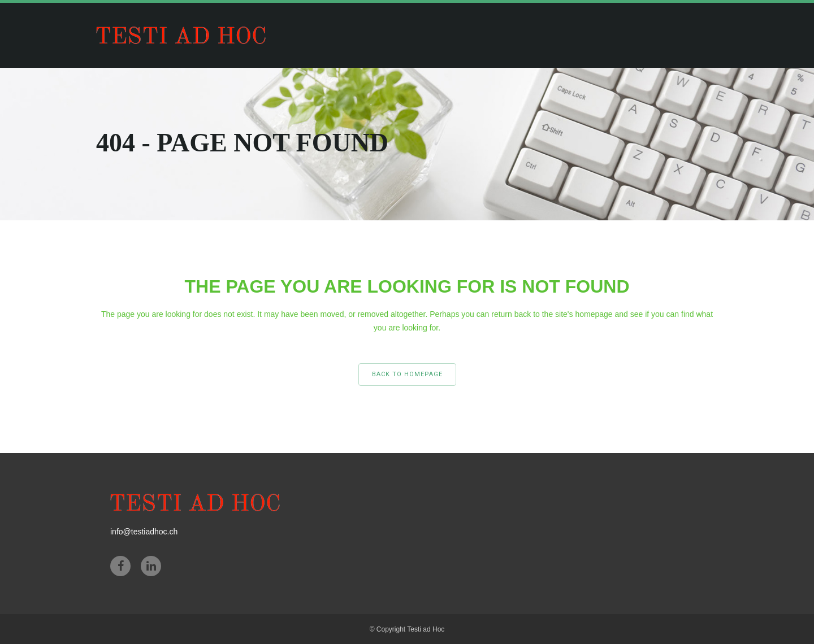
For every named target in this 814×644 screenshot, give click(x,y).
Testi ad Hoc (426, 629)
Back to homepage (407, 374)
